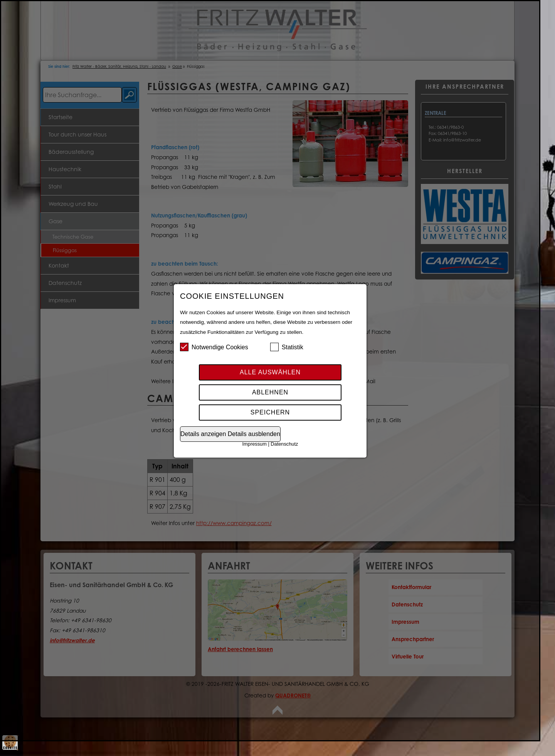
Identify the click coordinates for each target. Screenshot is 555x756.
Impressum (255, 444)
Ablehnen (270, 392)
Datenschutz (284, 444)
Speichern (270, 412)
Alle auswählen (270, 372)
